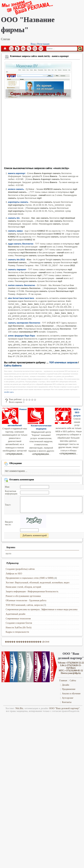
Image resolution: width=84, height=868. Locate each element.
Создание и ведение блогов (19, 623)
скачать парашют (17, 269)
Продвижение (69, 689)
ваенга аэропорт (17, 173)
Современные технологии (18, 619)
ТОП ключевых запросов (63, 362)
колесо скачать (16, 189)
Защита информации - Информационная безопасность (32, 592)
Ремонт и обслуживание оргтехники (23, 596)
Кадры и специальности (17, 632)
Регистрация (43, 44)
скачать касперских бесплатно (24, 323)
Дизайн (66, 685)
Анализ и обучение (71, 694)
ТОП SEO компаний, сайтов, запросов (24, 605)
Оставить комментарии (22, 480)
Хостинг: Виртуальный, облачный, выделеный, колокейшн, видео (38, 583)
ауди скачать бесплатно (21, 244)
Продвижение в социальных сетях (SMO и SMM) (30, 578)
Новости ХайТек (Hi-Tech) (19, 628)
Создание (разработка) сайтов (20, 569)
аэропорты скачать (18, 202)
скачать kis (14, 218)
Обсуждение (16, 463)
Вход (33, 44)
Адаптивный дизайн (16, 614)
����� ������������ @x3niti (27, 642)
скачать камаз (15, 231)
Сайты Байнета (13, 366)
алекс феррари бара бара (21, 336)
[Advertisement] (31, 134)
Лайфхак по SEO (14, 574)
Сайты (73, 680)
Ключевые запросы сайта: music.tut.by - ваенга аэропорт (39, 56)
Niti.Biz (19, 708)
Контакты (67, 702)
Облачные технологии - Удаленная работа (26, 600)
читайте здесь (9, 392)
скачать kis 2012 (17, 260)
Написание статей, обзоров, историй (23, 587)
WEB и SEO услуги (77, 412)
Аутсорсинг (68, 698)
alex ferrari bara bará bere (21, 298)
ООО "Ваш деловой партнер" (64, 708)
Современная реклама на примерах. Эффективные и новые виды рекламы (42, 609)
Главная (5, 49)
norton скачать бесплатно (21, 285)
